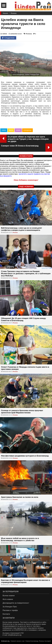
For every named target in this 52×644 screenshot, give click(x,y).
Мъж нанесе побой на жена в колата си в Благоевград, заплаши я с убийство (20, 539)
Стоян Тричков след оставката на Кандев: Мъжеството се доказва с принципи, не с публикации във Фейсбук (26, 274)
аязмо (18, 130)
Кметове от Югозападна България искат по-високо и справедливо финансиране (26, 581)
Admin (4, 34)
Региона (14, 13)
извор (4, 130)
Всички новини (9, 596)
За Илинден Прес (10, 607)
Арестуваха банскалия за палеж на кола (20, 497)
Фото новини (8, 599)
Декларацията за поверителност (16, 603)
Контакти (6, 614)
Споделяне (8, 38)
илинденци (27, 130)
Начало (5, 13)
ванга (11, 130)
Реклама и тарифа (10, 610)
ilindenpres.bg (5, 641)
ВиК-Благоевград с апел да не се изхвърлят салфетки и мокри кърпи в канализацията (22, 229)
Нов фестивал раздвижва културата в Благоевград (25, 456)
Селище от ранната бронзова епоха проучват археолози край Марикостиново (22, 412)
